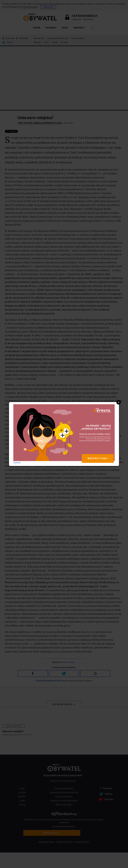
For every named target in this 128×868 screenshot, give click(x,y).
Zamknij (17, 462)
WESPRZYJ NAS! (98, 458)
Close (119, 402)
